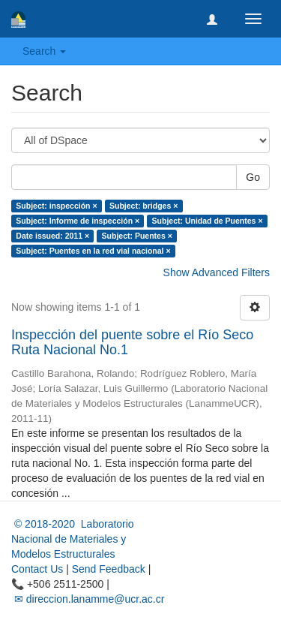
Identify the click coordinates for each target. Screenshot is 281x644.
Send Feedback (109, 569)
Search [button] (44, 51)
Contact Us (37, 569)
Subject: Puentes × (137, 236)
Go (253, 177)
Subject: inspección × (56, 206)
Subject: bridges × (143, 206)
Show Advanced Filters (217, 272)
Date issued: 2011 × (52, 236)
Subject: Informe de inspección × (78, 221)
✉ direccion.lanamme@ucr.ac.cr (88, 599)
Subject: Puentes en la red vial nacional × (93, 251)
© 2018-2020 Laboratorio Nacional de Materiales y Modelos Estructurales (73, 539)
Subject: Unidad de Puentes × (208, 221)
